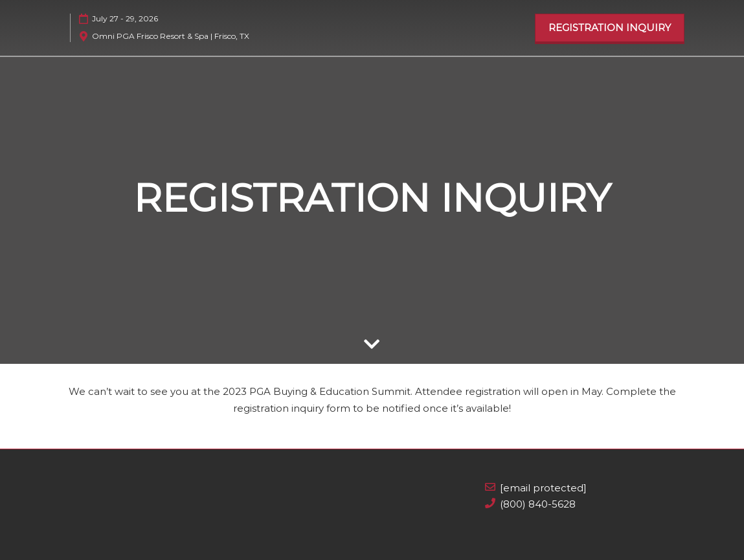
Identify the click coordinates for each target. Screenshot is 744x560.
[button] (610, 28)
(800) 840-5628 (538, 504)
